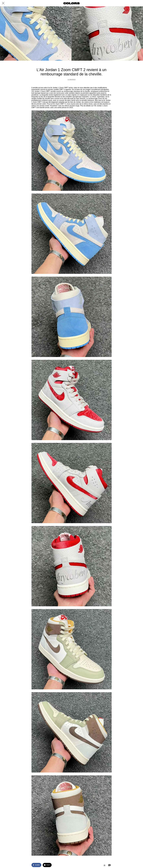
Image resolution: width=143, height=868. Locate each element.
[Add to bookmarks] (104, 865)
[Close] (3, 3)
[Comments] (109, 865)
